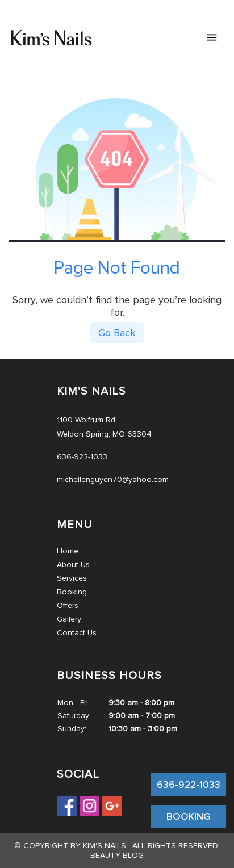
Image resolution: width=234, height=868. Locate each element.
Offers (68, 605)
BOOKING (189, 817)
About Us (73, 565)
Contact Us (77, 633)
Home (68, 551)
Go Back (117, 333)
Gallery (69, 619)
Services (72, 578)
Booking (72, 592)
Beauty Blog (117, 855)
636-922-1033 (189, 785)
